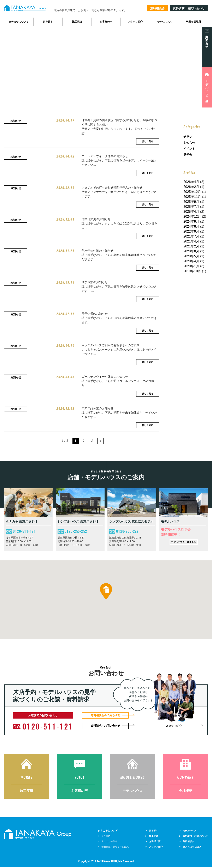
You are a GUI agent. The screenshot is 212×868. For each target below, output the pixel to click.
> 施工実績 (152, 837)
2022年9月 (191, 231)
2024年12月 (192, 217)
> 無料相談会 (187, 842)
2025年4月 (191, 212)
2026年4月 (191, 182)
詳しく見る (148, 141)
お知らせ (189, 143)
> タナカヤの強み (108, 842)
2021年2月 (191, 246)
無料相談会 (157, 8)
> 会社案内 (104, 837)
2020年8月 (191, 251)
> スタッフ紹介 (154, 847)
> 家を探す (152, 831)
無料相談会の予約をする (105, 715)
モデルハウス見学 (207, 88)
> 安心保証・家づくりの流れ (113, 847)
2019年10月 (192, 271)
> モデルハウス (188, 831)
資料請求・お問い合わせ (189, 8)
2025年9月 (191, 202)
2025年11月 (192, 197)
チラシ (188, 137)
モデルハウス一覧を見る (184, 542)
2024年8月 (191, 226)
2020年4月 (191, 261)
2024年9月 (191, 221)
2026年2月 (191, 187)
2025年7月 (191, 207)
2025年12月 (192, 192)
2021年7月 (191, 236)
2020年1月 (191, 266)
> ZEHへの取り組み (190, 847)
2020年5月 (191, 256)
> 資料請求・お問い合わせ (194, 837)
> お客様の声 (153, 842)
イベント (189, 149)
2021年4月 (191, 241)
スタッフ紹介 (174, 726)
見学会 (188, 155)
